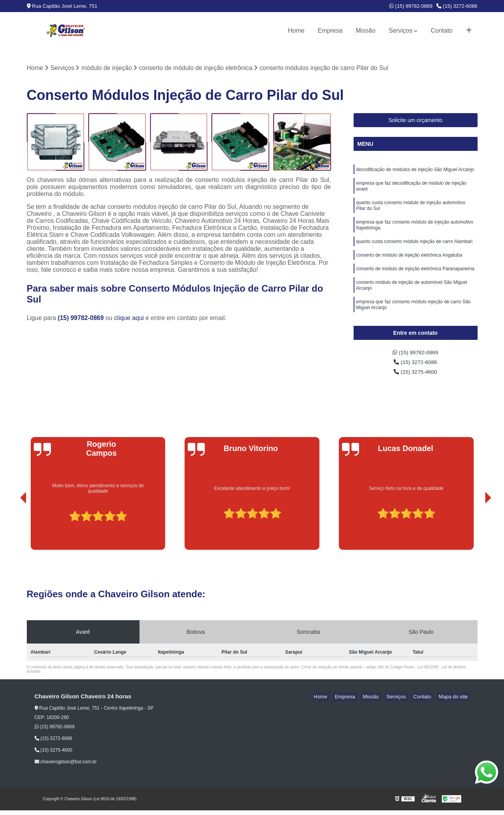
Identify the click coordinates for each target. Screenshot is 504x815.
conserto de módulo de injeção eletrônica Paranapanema (415, 281)
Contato (441, 31)
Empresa (330, 31)
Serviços (400, 31)
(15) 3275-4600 (415, 376)
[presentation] (12, 532)
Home (296, 31)
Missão (365, 31)
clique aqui (129, 319)
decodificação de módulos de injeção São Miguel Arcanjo (415, 171)
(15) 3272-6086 (457, 6)
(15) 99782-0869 (411, 6)
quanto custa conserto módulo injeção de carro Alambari (415, 252)
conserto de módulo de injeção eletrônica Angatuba (409, 266)
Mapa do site (455, 701)
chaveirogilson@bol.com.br (66, 766)
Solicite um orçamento (416, 121)
